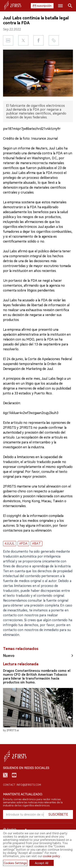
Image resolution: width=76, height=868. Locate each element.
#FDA (23, 544)
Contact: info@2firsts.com (22, 785)
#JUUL (10, 544)
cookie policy (51, 856)
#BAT (36, 544)
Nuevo (9, 656)
